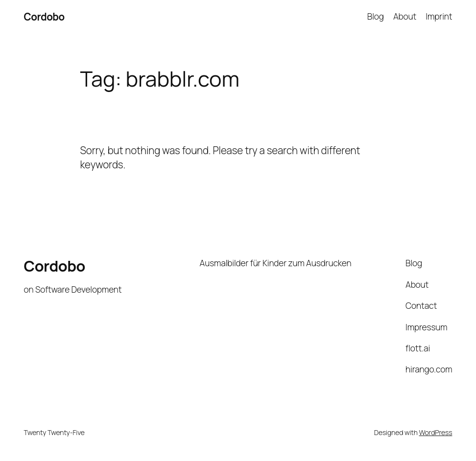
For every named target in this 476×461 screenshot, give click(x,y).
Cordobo (44, 17)
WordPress (435, 432)
